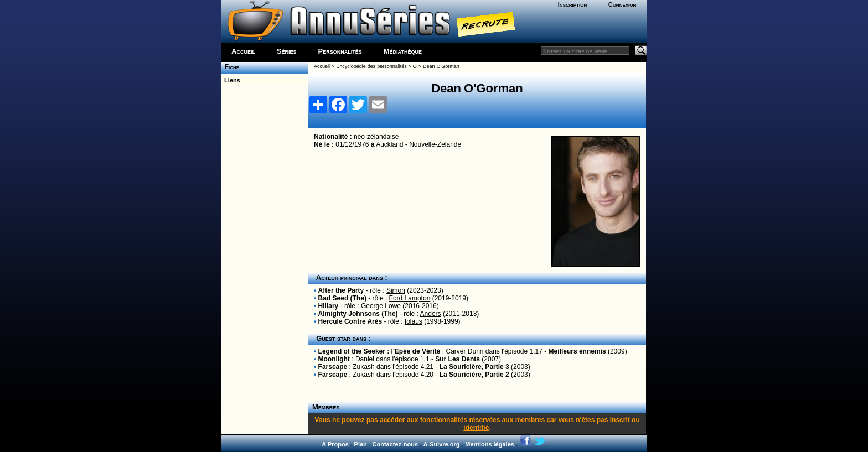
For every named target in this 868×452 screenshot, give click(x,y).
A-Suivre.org (441, 444)
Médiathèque (403, 51)
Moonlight (334, 359)
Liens (231, 80)
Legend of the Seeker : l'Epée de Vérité (379, 351)
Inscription (572, 4)
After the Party (341, 290)
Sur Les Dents (458, 359)
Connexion (622, 4)
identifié (476, 428)
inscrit (620, 420)
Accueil (243, 51)
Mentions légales (490, 444)
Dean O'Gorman (441, 66)
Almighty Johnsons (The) (358, 314)
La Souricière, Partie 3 (474, 367)
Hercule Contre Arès (350, 321)
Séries (287, 51)
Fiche (230, 67)
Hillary (329, 306)
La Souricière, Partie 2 (474, 375)
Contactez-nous (396, 444)
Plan (361, 444)
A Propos (335, 444)
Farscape (333, 367)
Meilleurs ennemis (577, 351)
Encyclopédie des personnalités (371, 66)
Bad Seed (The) (342, 298)
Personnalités (340, 51)
